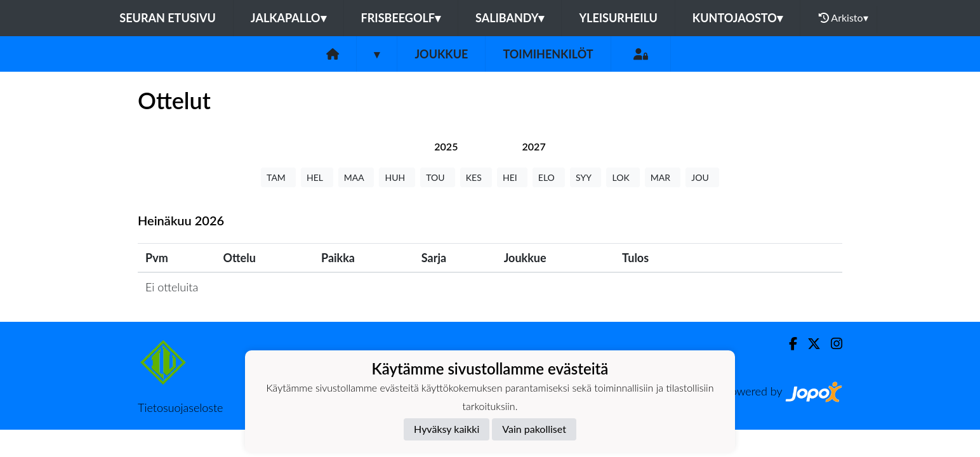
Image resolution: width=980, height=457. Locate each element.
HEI (512, 177)
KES (476, 177)
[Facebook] (788, 344)
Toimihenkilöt (548, 54)
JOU (702, 177)
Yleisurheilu (618, 18)
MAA (356, 177)
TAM (278, 177)
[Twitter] (809, 344)
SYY (586, 177)
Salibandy (510, 18)
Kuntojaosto (738, 18)
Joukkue (441, 54)
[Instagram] (831, 344)
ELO (549, 177)
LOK (623, 177)
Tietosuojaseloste (180, 407)
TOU (438, 177)
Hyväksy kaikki (447, 429)
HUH (397, 177)
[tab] (446, 146)
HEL (317, 177)
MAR (663, 177)
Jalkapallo (288, 18)
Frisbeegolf (401, 18)
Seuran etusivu (168, 18)
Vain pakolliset (534, 429)
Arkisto (844, 18)
